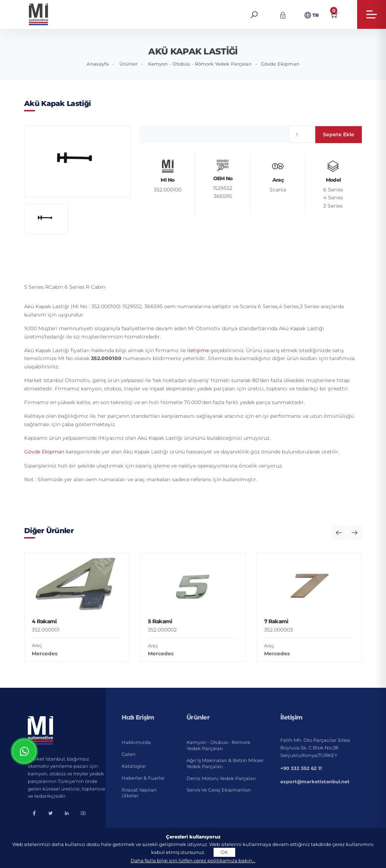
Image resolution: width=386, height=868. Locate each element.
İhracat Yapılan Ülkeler (139, 793)
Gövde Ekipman (280, 64)
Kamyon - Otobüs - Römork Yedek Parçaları (200, 64)
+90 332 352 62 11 (301, 768)
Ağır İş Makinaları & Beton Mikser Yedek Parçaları (225, 763)
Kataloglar (134, 766)
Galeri (129, 754)
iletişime (198, 350)
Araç (37, 645)
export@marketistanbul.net (315, 781)
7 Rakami (276, 621)
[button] (339, 533)
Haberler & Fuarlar (143, 778)
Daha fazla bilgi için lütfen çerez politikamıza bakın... (193, 860)
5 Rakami (160, 621)
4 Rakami (44, 621)
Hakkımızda (136, 742)
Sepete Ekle (339, 134)
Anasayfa (98, 64)
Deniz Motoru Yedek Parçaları (221, 778)
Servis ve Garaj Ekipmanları (219, 790)
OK (224, 852)
